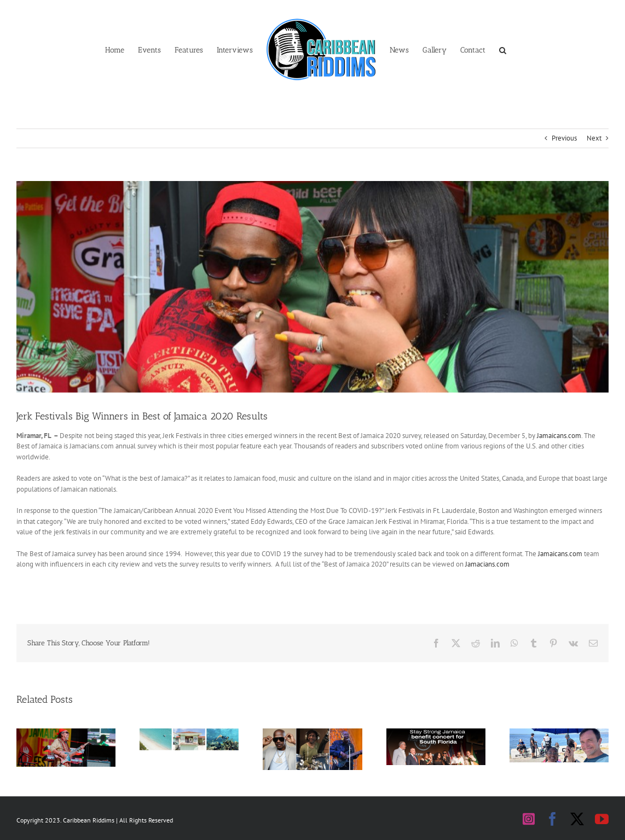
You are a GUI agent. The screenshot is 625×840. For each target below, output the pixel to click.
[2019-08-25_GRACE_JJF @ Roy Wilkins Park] (312, 287)
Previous (564, 138)
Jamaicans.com (559, 436)
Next (594, 138)
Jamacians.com (487, 564)
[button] (503, 49)
